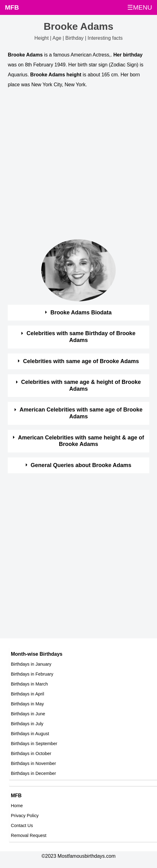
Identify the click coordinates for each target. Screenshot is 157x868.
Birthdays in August (30, 734)
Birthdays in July (27, 724)
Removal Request (29, 835)
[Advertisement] (73, 167)
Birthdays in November (34, 763)
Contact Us (22, 825)
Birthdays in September (34, 744)
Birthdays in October (31, 753)
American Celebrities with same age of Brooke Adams (81, 413)
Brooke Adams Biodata (81, 313)
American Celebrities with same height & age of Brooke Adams (81, 441)
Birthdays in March (29, 684)
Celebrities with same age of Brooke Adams (81, 361)
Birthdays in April (27, 694)
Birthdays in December (34, 773)
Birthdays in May (27, 704)
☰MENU (140, 7)
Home (17, 806)
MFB (12, 7)
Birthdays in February (32, 674)
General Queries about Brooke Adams (81, 465)
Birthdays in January (31, 664)
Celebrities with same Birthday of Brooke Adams (81, 337)
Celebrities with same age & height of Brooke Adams (81, 385)
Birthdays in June (28, 714)
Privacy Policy (25, 816)
